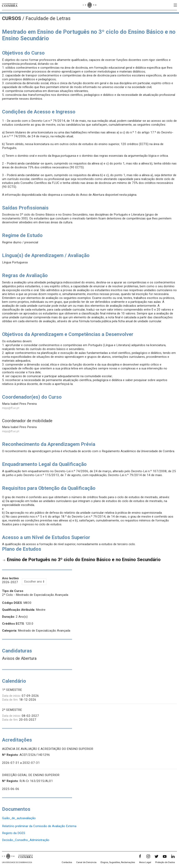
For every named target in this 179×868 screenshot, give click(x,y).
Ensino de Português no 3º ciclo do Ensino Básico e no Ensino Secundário (84, 559)
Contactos (67, 862)
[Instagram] (148, 856)
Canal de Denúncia (86, 862)
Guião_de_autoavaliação (19, 818)
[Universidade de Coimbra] (10, 5)
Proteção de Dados (165, 862)
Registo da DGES (14, 833)
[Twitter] (156, 856)
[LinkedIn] (173, 856)
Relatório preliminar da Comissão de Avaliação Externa (39, 826)
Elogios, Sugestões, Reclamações (118, 862)
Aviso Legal (145, 862)
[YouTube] (165, 856)
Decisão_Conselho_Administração (26, 840)
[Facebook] (140, 856)
